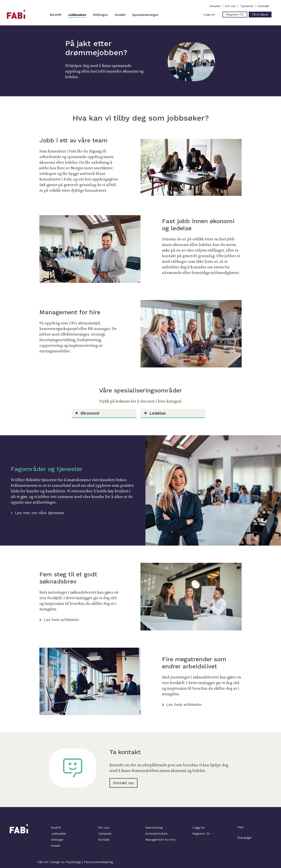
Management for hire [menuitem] (160, 840)
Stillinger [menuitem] (100, 15)
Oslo (241, 827)
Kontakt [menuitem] (264, 6)
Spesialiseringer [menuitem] (145, 15)
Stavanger (245, 838)
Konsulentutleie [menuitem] (156, 834)
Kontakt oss (124, 783)
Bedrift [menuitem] (56, 15)
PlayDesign (73, 862)
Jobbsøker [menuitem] (77, 15)
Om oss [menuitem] (230, 6)
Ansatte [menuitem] (215, 6)
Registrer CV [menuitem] (201, 834)
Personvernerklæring (98, 862)
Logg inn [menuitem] (199, 828)
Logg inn (209, 15)
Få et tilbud (260, 15)
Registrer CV (235, 15)
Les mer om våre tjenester (38, 513)
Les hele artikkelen (59, 620)
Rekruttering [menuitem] (154, 828)
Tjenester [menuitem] (247, 6)
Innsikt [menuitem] (120, 15)
